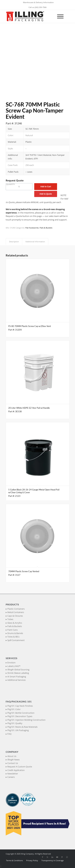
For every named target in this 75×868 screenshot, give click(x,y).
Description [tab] (14, 242)
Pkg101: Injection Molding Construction (26, 720)
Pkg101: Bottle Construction (21, 713)
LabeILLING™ (14, 666)
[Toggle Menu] (60, 16)
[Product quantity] (19, 187)
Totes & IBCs (13, 637)
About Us (12, 756)
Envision (11, 663)
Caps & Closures (15, 616)
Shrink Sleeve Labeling (18, 673)
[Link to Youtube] (57, 857)
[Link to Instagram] (67, 857)
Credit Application (16, 770)
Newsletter (13, 774)
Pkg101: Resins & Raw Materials (22, 727)
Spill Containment (16, 640)
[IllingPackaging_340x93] (31, 16)
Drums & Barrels (15, 633)
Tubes (10, 619)
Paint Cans (12, 630)
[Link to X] (47, 857)
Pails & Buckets (46, 228)
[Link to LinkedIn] (52, 857)
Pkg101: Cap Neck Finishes (20, 706)
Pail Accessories (32, 228)
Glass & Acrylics (15, 623)
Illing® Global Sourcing (18, 670)
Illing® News (13, 760)
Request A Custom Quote (20, 767)
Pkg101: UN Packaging (18, 730)
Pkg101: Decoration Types (20, 716)
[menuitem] (38, 2)
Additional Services (16, 680)
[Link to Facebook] (43, 857)
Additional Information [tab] (35, 242)
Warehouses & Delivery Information (38, 2)
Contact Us (13, 763)
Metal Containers (16, 612)
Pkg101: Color (14, 709)
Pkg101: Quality (15, 723)
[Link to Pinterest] (62, 857)
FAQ (9, 734)
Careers (11, 777)
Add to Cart (46, 187)
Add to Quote (46, 194)
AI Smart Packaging (17, 677)
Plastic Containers (16, 609)
